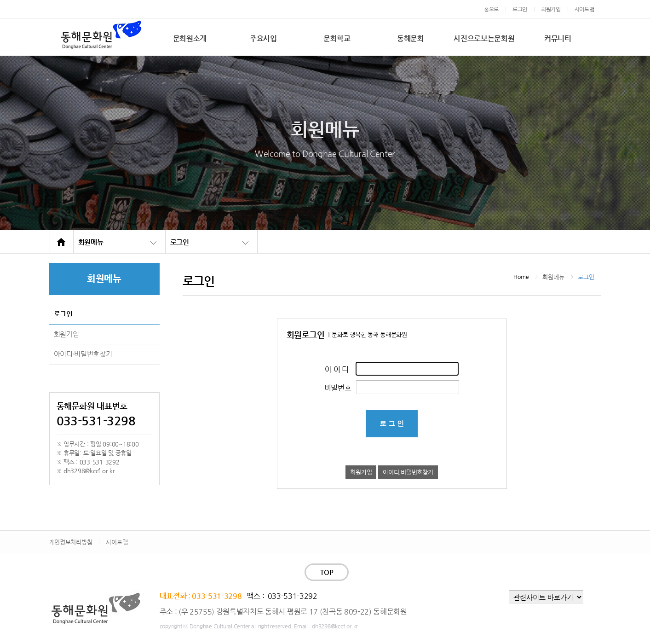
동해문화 (411, 38)
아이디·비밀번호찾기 (83, 354)
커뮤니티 (558, 38)
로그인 (520, 9)
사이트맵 (584, 9)
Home (521, 277)
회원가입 (551, 9)
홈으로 (491, 9)
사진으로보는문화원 (484, 38)
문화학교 (337, 38)
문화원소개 (190, 38)
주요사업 (263, 38)
